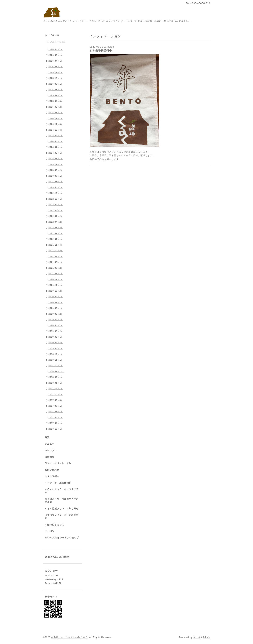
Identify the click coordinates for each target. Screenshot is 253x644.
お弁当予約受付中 (101, 51)
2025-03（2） (56, 107)
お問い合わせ (52, 470)
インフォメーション (56, 42)
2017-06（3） (56, 412)
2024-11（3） (56, 124)
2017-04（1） (56, 423)
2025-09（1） (56, 84)
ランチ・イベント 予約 (58, 463)
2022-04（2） (56, 222)
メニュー (50, 444)
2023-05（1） (56, 182)
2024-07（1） (56, 147)
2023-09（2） (56, 170)
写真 (47, 437)
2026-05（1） (56, 55)
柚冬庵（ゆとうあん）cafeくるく (69, 637)
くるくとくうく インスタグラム (62, 491)
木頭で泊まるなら (54, 525)
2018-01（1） (56, 383)
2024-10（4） (56, 130)
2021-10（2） (56, 251)
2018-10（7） (56, 366)
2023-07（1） (56, 176)
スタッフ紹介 (52, 476)
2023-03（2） (56, 187)
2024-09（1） (56, 136)
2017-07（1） (56, 406)
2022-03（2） (56, 228)
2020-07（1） (56, 302)
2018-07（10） (56, 371)
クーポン (50, 531)
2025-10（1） (56, 78)
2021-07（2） (56, 268)
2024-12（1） (56, 118)
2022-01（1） (56, 239)
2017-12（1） (56, 389)
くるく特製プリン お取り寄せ (62, 509)
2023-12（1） (56, 164)
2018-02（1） (56, 377)
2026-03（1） (56, 67)
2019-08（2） (56, 331)
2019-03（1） (56, 348)
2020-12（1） (56, 279)
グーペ (197, 637)
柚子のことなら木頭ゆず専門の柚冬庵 (62, 501)
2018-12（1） (56, 354)
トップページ (52, 35)
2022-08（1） (56, 210)
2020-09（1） (56, 297)
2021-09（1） (56, 256)
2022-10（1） (56, 199)
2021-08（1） (56, 262)
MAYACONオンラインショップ (62, 538)
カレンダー (51, 450)
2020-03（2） (56, 325)
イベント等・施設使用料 (58, 483)
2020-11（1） (56, 285)
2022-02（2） (56, 233)
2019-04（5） (56, 343)
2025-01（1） (56, 113)
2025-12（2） (56, 72)
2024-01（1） (56, 159)
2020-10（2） (56, 291)
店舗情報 (50, 457)
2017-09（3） (56, 400)
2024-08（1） (56, 141)
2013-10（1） (56, 429)
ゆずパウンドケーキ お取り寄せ (62, 517)
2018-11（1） (56, 360)
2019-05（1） (56, 337)
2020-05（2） (56, 314)
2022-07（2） (56, 216)
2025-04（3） (56, 101)
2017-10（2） (56, 394)
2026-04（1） (56, 61)
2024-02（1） (56, 153)
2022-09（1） (56, 205)
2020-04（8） (56, 320)
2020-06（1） (56, 308)
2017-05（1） (56, 417)
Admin (206, 637)
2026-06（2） (56, 49)
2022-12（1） (56, 193)
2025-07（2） (56, 95)
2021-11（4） (56, 245)
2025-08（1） (56, 90)
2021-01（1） (56, 274)
